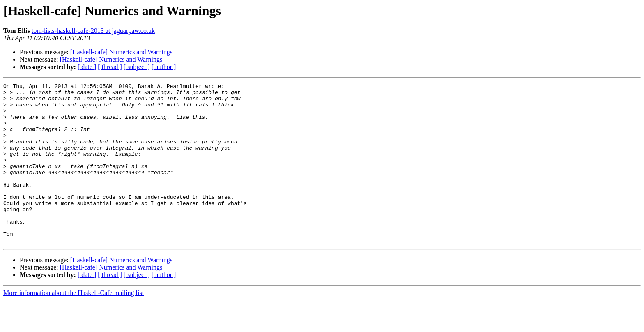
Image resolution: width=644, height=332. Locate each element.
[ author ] (164, 67)
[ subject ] (137, 67)
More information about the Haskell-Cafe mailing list (74, 325)
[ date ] (87, 67)
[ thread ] (110, 67)
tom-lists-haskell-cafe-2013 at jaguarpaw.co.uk (93, 31)
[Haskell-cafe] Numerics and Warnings (121, 52)
